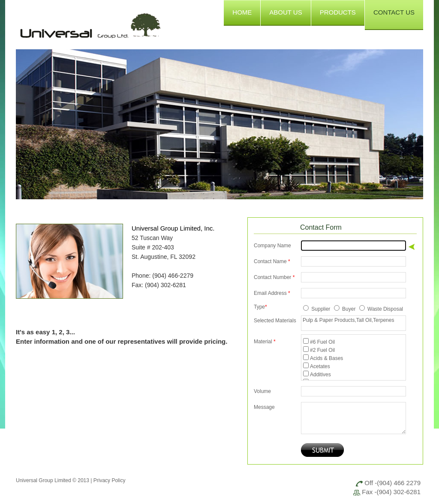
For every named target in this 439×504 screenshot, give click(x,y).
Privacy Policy (110, 480)
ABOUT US (286, 12)
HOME (242, 12)
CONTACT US (394, 12)
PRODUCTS (338, 12)
